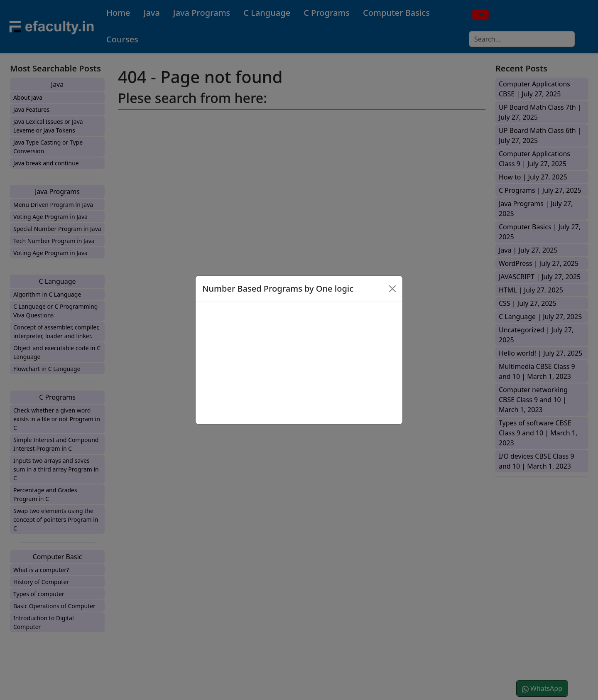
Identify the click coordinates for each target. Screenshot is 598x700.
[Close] (392, 289)
